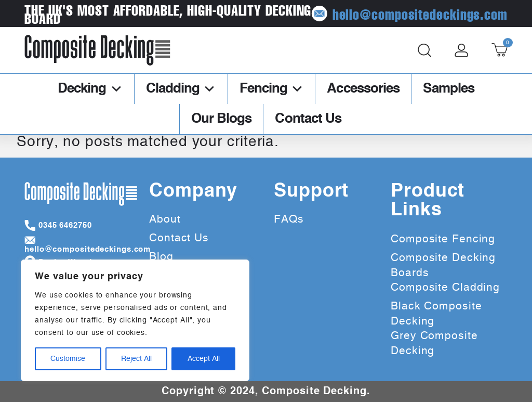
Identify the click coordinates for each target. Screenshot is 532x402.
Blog (161, 257)
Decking (90, 89)
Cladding (181, 89)
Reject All (136, 359)
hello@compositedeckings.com (432, 14)
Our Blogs (222, 119)
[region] (135, 320)
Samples (449, 89)
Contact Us (308, 119)
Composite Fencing (443, 239)
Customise (68, 359)
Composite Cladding (445, 287)
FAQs (289, 219)
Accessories (363, 89)
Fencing (272, 89)
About (165, 219)
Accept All (204, 359)
